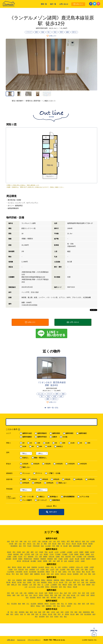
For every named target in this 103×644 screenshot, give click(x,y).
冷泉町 (83, 561)
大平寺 (74, 593)
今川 (29, 542)
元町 (54, 561)
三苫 (26, 587)
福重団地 (37, 574)
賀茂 (62, 612)
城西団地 (40, 604)
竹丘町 (20, 557)
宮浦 (48, 574)
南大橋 (73, 595)
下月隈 (71, 554)
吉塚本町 (71, 561)
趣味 (68, 32)
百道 (51, 617)
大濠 (39, 542)
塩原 (65, 593)
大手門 (34, 542)
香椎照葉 (56, 580)
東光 (63, 557)
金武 (47, 570)
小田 (82, 570)
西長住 (41, 595)
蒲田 (87, 580)
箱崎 (8, 585)
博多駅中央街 (28, 559)
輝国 (45, 544)
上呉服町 (70, 552)
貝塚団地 (19, 580)
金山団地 (33, 604)
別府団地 (49, 606)
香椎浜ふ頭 (70, 580)
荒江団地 (14, 604)
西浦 (93, 572)
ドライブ (29, 32)
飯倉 (19, 604)
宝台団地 (53, 604)
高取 (29, 614)
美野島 (45, 561)
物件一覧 (53, 4)
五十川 (56, 593)
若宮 (60, 587)
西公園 (79, 544)
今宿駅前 (72, 567)
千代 (36, 557)
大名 (34, 544)
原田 (35, 585)
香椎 (25, 580)
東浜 (39, 585)
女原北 (57, 574)
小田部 (67, 612)
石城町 (9, 557)
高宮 (84, 593)
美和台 (47, 587)
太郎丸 (65, 572)
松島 (79, 585)
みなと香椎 (40, 587)
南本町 (40, 561)
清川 (59, 542)
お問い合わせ (64, 4)
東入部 (72, 614)
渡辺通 (89, 546)
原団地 (67, 614)
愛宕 (9, 567)
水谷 (93, 585)
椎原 (76, 612)
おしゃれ (41, 394)
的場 (68, 595)
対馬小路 (51, 557)
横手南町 (54, 598)
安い (49, 32)
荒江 (8, 604)
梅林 (24, 604)
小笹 (54, 542)
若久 (63, 598)
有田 (16, 612)
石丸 (52, 567)
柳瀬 (44, 598)
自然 (61, 396)
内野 (44, 612)
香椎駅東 (37, 580)
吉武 (94, 574)
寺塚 (18, 595)
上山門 (52, 570)
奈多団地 (92, 582)
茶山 (63, 604)
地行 (24, 544)
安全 (55, 32)
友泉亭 (69, 606)
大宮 (50, 542)
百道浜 (56, 617)
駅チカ (74, 32)
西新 (55, 614)
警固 (72, 542)
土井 (70, 582)
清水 (70, 593)
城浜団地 (44, 582)
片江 (28, 604)
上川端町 (63, 552)
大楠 (21, 593)
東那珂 (88, 559)
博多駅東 (43, 559)
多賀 (88, 593)
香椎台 (43, 580)
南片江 (63, 606)
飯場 (31, 612)
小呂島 (42, 570)
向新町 (83, 595)
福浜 (42, 546)
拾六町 (26, 572)
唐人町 (54, 544)
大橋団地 (31, 593)
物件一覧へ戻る (53, 408)
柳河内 (39, 598)
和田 (74, 598)
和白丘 (70, 587)
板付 (24, 552)
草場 (68, 570)
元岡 (81, 574)
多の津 (61, 582)
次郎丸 (17, 614)
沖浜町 (41, 552)
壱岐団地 (34, 567)
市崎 (13, 593)
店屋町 (58, 557)
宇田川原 (21, 570)
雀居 (33, 554)
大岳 (13, 580)
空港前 (10, 554)
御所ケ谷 (78, 542)
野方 (13, 574)
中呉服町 (79, 557)
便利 (36, 32)
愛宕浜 (14, 567)
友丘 (75, 604)
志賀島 (29, 582)
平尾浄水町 (36, 546)
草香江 (63, 542)
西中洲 (85, 544)
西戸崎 (19, 582)
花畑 (56, 595)
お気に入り (53, 36)
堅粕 (46, 552)
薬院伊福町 (77, 546)
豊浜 (83, 572)
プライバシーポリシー (34, 640)
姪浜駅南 (76, 574)
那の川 (68, 544)
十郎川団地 (19, 572)
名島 (83, 582)
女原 (52, 574)
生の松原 (41, 567)
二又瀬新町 (54, 585)
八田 (31, 585)
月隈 (40, 557)
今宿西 (92, 567)
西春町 (20, 559)
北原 (57, 570)
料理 (61, 32)
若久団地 (69, 598)
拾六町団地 (33, 572)
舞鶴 (58, 546)
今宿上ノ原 (79, 567)
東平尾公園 (26, 561)
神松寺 (47, 604)
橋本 (22, 574)
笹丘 (88, 542)
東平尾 (19, 561)
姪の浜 (70, 574)
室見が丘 (63, 574)
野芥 (59, 614)
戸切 (69, 572)
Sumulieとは (21, 640)
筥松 (19, 585)
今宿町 (86, 567)
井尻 (8, 593)
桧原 (60, 595)
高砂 (38, 544)
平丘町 (29, 546)
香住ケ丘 (77, 580)
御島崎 (88, 585)
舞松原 (65, 585)
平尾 (24, 546)
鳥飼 (59, 544)
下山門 (91, 570)
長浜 (63, 544)
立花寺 (77, 561)
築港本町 (31, 557)
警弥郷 (51, 593)
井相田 (19, 552)
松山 (58, 606)
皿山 (61, 593)
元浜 (85, 574)
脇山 (65, 617)
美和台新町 (54, 587)
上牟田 (76, 552)
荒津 (13, 542)
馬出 (60, 585)
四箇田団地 (86, 612)
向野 (88, 595)
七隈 (88, 604)
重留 (93, 612)
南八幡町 (33, 561)
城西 (8, 614)
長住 (31, 595)
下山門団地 (11, 572)
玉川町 (93, 593)
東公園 (77, 559)
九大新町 (63, 570)
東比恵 (94, 559)
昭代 (12, 614)
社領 (38, 582)
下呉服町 (65, 554)
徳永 (74, 572)
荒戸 (17, 542)
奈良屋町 (9, 559)
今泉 (25, 542)
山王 (41, 554)
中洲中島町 (91, 557)
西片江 (92, 604)
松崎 (75, 585)
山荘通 (93, 542)
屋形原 (93, 595)
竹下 (25, 557)
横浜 (90, 574)
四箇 (80, 612)
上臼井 (56, 552)
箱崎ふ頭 (14, 585)
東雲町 (46, 554)
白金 (20, 544)
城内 (16, 544)
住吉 (92, 554)
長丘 (26, 595)
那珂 (74, 557)
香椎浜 (63, 580)
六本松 (83, 546)
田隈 (33, 614)
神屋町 (81, 552)
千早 (66, 582)
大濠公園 (45, 542)
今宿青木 (65, 567)
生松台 (47, 567)
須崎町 (88, 554)
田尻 (60, 572)
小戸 (38, 570)
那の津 (74, 544)
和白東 (75, 587)
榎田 (32, 552)
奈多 (87, 582)
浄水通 (11, 544)
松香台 (70, 585)
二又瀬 (47, 585)
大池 (17, 593)
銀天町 (92, 552)
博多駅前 (36, 559)
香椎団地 (49, 580)
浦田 (28, 552)
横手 (48, 598)
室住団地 (42, 617)
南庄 (36, 617)
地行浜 (29, 544)
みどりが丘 (32, 587)
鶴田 (14, 595)
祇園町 (87, 552)
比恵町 (66, 559)
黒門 (68, 542)
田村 (37, 614)
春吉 (20, 546)
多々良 (56, 582)
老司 (59, 598)
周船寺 (48, 572)
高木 (79, 593)
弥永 (27, 598)
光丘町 (72, 559)
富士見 (43, 574)
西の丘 (8, 574)
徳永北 (78, 572)
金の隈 (51, 552)
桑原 (72, 570)
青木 (14, 552)
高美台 (50, 582)
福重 (31, 574)
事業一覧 (44, 4)
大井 (36, 552)
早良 (72, 612)
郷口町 (14, 582)
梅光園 (90, 544)
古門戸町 (27, 554)
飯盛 (29, 567)
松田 (83, 585)
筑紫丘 (9, 595)
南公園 (65, 546)
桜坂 (84, 542)
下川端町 (58, 554)
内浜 (26, 570)
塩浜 (24, 582)
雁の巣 (8, 582)
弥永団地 (33, 598)
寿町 (22, 554)
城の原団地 (41, 572)
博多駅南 (50, 559)
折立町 (41, 593)
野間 (51, 595)
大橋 (25, 593)
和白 (65, 587)
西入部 (88, 572)
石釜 (36, 612)
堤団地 (70, 604)
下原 (34, 582)
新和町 (82, 554)
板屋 (40, 612)
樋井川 (33, 606)
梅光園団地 (14, 546)
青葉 (9, 580)
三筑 (37, 554)
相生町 (9, 552)
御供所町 (16, 554)
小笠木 (53, 612)
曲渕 (94, 614)
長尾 (83, 604)
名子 (79, 582)
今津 (15, 570)
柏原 (46, 593)
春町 (56, 559)
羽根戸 (26, 574)
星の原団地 (88, 614)
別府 (43, 606)
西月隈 (15, 559)
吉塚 (65, 561)
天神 (49, 544)
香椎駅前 (30, 580)
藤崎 (77, 614)
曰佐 (36, 593)
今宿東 (11, 570)
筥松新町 (25, 585)
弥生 (61, 617)
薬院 (70, 546)
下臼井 (51, 554)
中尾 (22, 595)
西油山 (45, 614)
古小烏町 (48, 546)
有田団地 (22, 612)
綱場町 (45, 557)
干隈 (54, 606)
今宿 (59, 567)
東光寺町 (68, 557)
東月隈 (83, 559)
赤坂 (8, 542)
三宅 (78, 595)
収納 (43, 32)
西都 (86, 570)
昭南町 (76, 554)
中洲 (85, 557)
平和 (54, 546)
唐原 (74, 582)
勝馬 (83, 580)
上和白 (92, 580)
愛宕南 (20, 567)
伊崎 (21, 542)
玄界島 (77, 570)
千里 (53, 572)
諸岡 (58, 561)
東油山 (38, 606)
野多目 (47, 595)
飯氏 (24, 567)
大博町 (15, 557)
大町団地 (32, 570)
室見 (47, 617)
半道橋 (60, 559)
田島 (58, 604)
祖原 (22, 614)
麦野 (50, 561)
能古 (17, 574)
